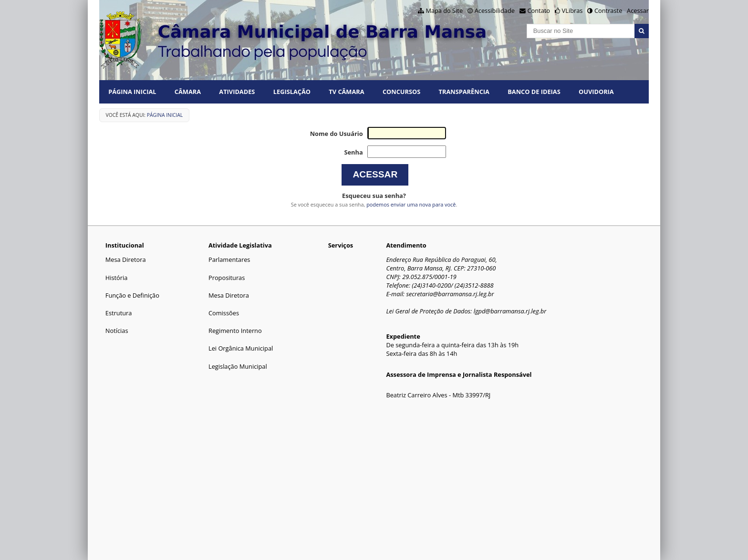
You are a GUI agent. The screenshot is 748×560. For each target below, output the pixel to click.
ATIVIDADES (237, 92)
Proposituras (227, 278)
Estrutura (119, 313)
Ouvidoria (596, 92)
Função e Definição (132, 295)
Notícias (117, 331)
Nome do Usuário (337, 134)
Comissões (224, 313)
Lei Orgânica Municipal (241, 348)
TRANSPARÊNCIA (464, 92)
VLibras (572, 10)
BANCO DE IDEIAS (534, 92)
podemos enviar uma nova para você (411, 204)
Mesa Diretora (126, 259)
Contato (539, 10)
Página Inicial (132, 92)
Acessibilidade (495, 10)
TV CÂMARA (346, 92)
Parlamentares (229, 259)
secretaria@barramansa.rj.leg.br (450, 294)
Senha (353, 152)
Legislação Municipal (238, 366)
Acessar (638, 10)
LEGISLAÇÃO (292, 92)
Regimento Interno (235, 331)
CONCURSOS (401, 92)
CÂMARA (188, 92)
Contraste (608, 10)
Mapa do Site (444, 10)
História (117, 278)
